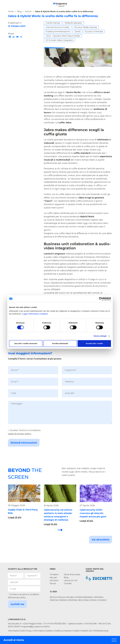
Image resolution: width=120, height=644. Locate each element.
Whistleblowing (101, 631)
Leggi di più (15, 517)
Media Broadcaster (73, 23)
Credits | (76, 631)
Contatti (68, 583)
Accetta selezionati (60, 343)
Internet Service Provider (58, 27)
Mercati (53, 578)
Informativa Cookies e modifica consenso (52, 631)
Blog (19, 11)
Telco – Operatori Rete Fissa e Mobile (63, 36)
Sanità (78, 32)
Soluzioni (54, 580)
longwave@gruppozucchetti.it (35, 627)
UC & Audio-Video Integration (59, 40)
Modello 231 (87, 631)
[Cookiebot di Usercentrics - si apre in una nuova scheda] (101, 299)
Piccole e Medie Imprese (85, 27)
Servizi (53, 583)
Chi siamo (54, 574)
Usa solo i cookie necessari (26, 343)
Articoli (28, 11)
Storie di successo (72, 574)
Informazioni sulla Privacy (20, 631)
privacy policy (19, 597)
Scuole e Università (94, 32)
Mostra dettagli (100, 336)
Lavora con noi (71, 580)
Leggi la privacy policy (20, 434)
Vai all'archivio (101, 540)
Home (11, 11)
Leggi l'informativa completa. (35, 314)
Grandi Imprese (53, 23)
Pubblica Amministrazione (58, 32)
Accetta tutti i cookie (94, 343)
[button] (59, 530)
